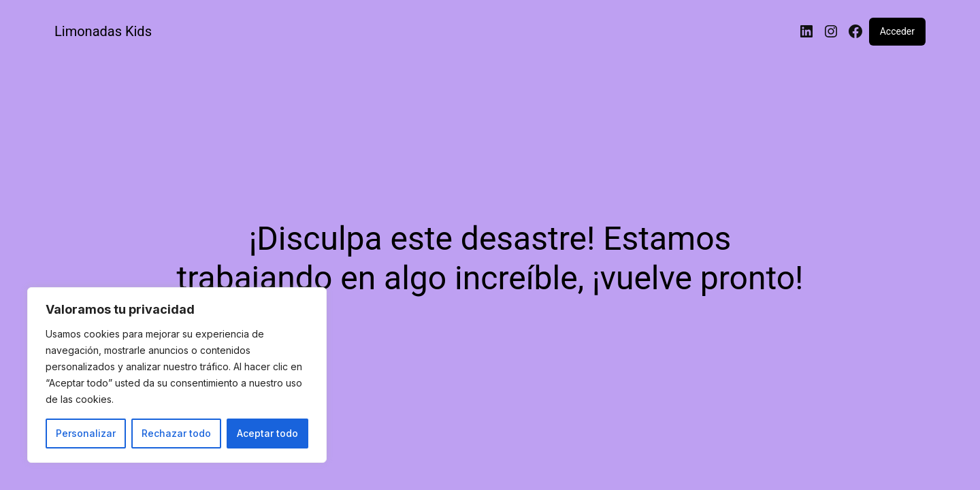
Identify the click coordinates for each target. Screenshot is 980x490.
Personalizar (86, 433)
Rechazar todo (176, 433)
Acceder (897, 31)
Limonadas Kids (103, 31)
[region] (177, 375)
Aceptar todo (267, 433)
